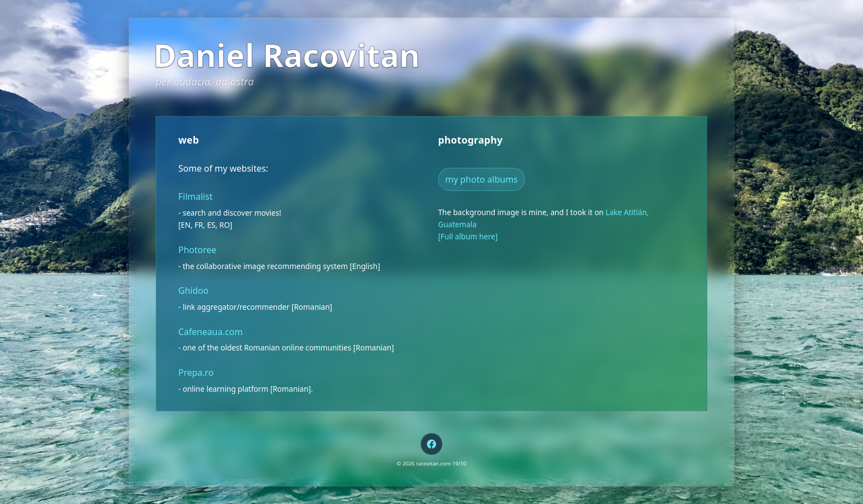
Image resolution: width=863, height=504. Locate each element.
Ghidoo (193, 291)
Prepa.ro (196, 372)
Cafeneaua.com (211, 332)
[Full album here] (468, 236)
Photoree (197, 250)
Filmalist (195, 196)
